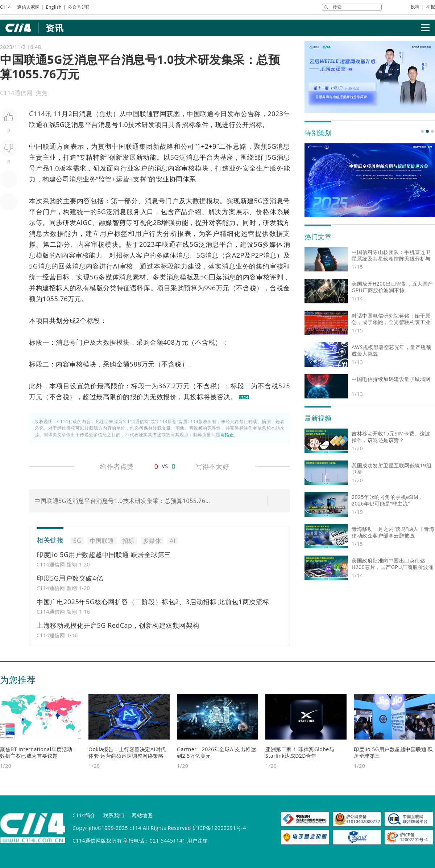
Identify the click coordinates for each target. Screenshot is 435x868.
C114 (5, 7)
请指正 (227, 435)
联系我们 (114, 815)
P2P (257, 255)
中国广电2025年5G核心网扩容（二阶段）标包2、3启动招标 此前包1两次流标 (153, 602)
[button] (422, 131)
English (54, 7)
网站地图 (142, 815)
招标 (188, 124)
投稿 (415, 7)
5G (60, 124)
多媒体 (273, 244)
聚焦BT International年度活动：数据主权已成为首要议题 (39, 752)
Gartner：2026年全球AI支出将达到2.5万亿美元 (216, 752)
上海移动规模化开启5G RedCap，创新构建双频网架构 (118, 625)
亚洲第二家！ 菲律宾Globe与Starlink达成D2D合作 (300, 752)
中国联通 (140, 114)
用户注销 (198, 841)
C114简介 (84, 815)
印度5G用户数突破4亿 (70, 578)
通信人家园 (28, 7)
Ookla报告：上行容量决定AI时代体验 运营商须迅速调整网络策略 (127, 752)
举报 (430, 7)
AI (59, 255)
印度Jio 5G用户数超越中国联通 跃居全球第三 (104, 554)
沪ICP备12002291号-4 (219, 828)
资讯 (55, 28)
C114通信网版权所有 (97, 841)
